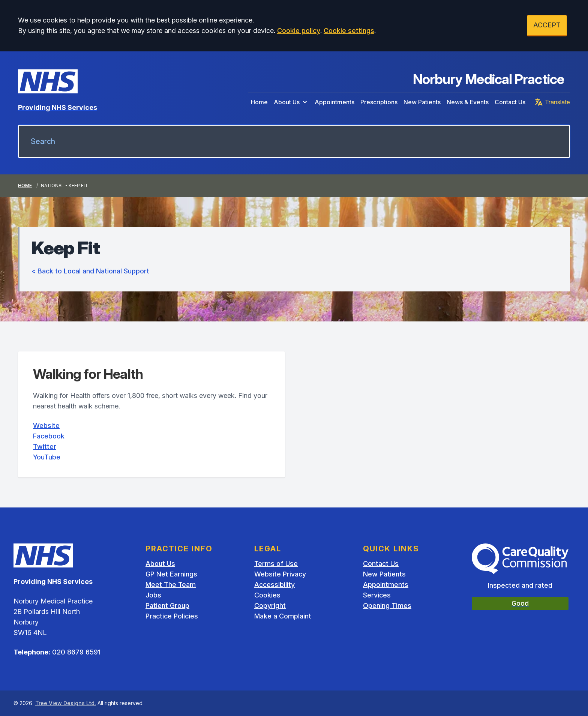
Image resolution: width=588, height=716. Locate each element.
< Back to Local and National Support (90, 271)
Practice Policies (172, 616)
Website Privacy (280, 574)
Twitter (45, 447)
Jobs (153, 595)
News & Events (468, 102)
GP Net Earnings (171, 574)
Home (259, 102)
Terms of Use (276, 564)
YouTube (47, 457)
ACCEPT (547, 25)
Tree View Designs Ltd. (66, 703)
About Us (291, 102)
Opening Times (387, 606)
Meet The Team (171, 585)
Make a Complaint (283, 616)
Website (46, 426)
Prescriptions (379, 102)
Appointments (334, 102)
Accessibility (274, 585)
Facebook (49, 436)
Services (377, 595)
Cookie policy (299, 31)
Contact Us (510, 102)
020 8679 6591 (76, 652)
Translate (552, 102)
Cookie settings (349, 31)
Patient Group (167, 606)
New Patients (422, 102)
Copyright (270, 606)
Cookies (267, 595)
